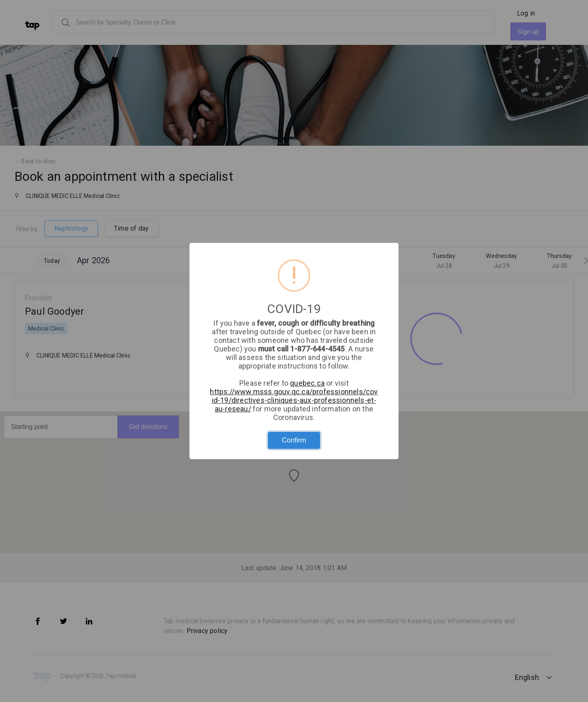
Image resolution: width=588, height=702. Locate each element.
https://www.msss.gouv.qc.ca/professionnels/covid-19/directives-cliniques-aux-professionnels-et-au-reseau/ (294, 400)
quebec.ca (307, 383)
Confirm (294, 440)
